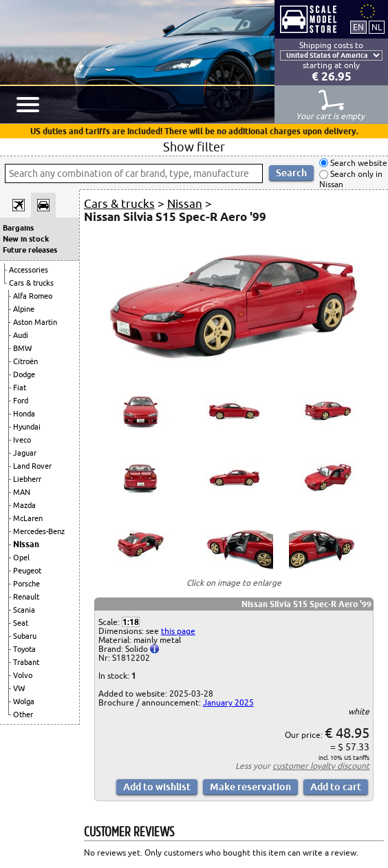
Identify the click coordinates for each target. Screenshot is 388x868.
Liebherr (27, 479)
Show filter (194, 147)
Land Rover (32, 466)
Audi (21, 335)
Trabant (26, 662)
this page (178, 631)
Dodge (24, 374)
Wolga (24, 701)
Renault (26, 597)
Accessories (29, 270)
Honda (24, 414)
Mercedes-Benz (39, 531)
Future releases (30, 250)
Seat (21, 623)
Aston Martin (35, 322)
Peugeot (27, 571)
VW (19, 688)
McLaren (28, 518)
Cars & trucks (31, 283)
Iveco (22, 440)
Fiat (20, 388)
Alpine (24, 309)
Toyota (24, 649)
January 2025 (228, 702)
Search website (358, 163)
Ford (21, 401)
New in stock (26, 239)
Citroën (25, 361)
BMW (22, 348)
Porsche (26, 584)
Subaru (25, 636)
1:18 (131, 622)
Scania (24, 610)
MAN (22, 492)
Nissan (26, 544)
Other (23, 714)
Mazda (24, 505)
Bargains (18, 228)
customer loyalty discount (321, 766)
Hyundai (27, 427)
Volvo (23, 675)
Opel (21, 558)
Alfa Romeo (33, 296)
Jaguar (25, 453)
